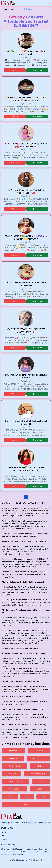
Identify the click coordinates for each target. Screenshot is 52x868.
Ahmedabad (16, 9)
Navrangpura (14, 766)
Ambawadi (13, 751)
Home (5, 9)
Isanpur (27, 797)
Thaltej (40, 766)
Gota (26, 804)
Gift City (40, 789)
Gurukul (43, 797)
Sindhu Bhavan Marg (37, 774)
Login (3, 836)
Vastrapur (39, 751)
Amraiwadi (13, 758)
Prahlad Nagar (15, 789)
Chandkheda (38, 758)
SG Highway (11, 774)
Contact (4, 839)
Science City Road (16, 781)
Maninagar (10, 797)
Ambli (41, 781)
